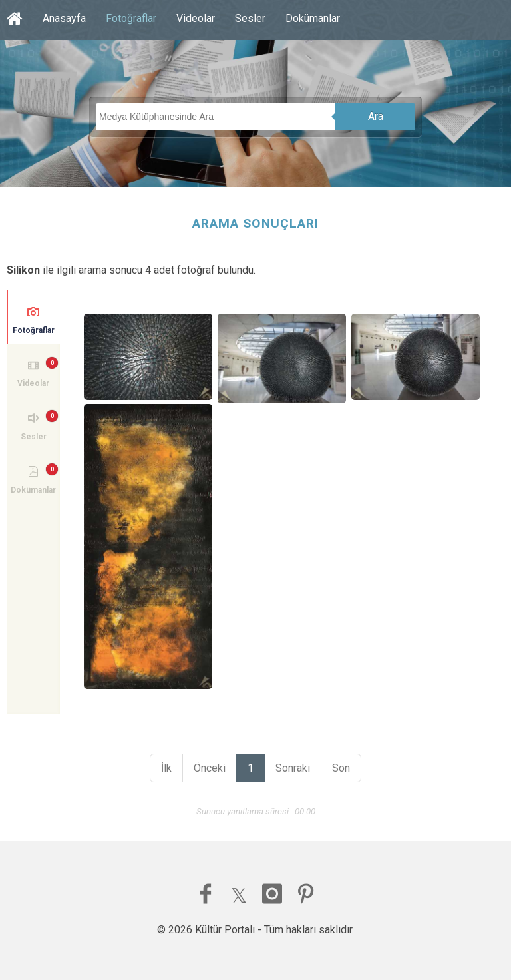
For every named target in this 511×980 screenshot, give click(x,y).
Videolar (196, 18)
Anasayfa (64, 18)
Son (341, 768)
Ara (376, 116)
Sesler (250, 18)
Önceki (210, 768)
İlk (166, 768)
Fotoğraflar (131, 18)
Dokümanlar (313, 18)
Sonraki (293, 768)
